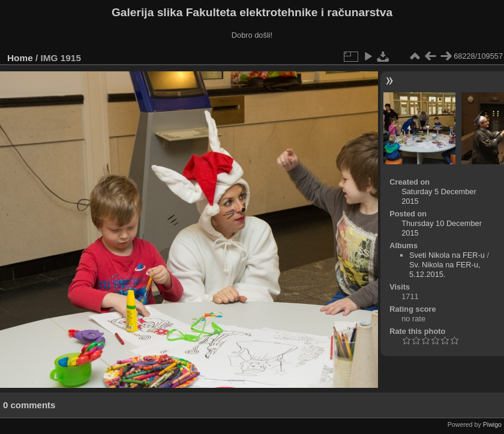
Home (20, 58)
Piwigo (492, 424)
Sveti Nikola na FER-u (447, 255)
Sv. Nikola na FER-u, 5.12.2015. (445, 269)
